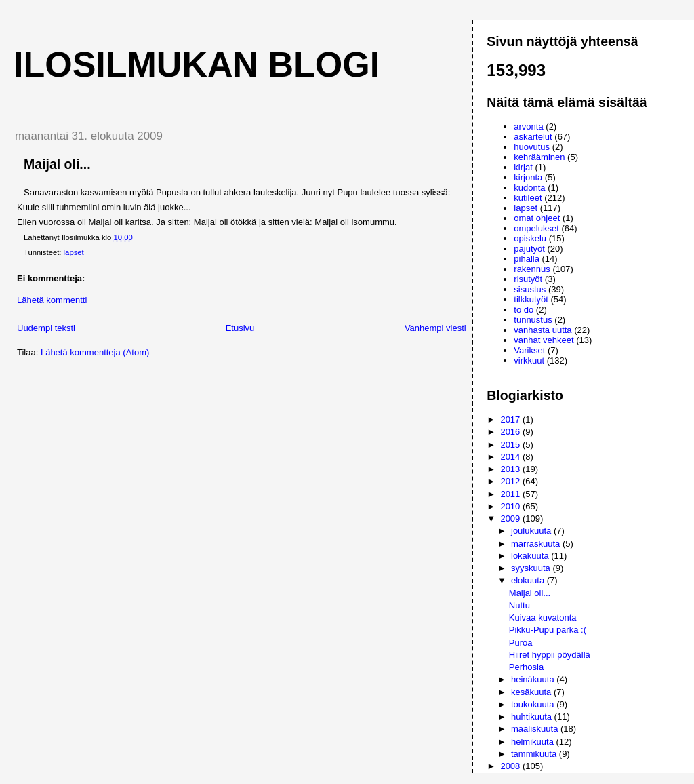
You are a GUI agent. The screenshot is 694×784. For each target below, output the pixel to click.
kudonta (529, 188)
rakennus (532, 269)
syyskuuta (532, 568)
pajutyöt (529, 249)
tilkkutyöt (531, 299)
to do (524, 310)
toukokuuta (534, 704)
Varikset (529, 350)
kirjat (523, 167)
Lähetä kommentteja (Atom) (95, 352)
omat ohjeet (537, 218)
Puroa (521, 643)
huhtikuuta (533, 717)
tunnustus (533, 320)
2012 (511, 481)
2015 (511, 445)
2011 (511, 494)
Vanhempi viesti (435, 328)
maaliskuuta (536, 729)
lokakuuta (531, 556)
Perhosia (526, 667)
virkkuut (529, 360)
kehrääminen (539, 157)
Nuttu (519, 605)
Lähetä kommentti (52, 300)
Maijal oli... (530, 593)
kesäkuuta (532, 692)
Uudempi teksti (46, 328)
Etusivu (240, 328)
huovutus (532, 147)
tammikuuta (535, 754)
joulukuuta (532, 531)
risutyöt (528, 279)
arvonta (528, 126)
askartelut (533, 137)
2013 (511, 469)
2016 (511, 432)
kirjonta (528, 177)
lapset (74, 252)
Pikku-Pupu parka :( (548, 630)
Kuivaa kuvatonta (543, 618)
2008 (511, 766)
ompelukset (536, 228)
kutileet (528, 198)
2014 (511, 457)
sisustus (530, 289)
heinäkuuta (534, 679)
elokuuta (529, 580)
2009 (511, 518)
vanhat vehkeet (544, 340)
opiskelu (530, 238)
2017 (511, 419)
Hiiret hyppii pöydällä (550, 655)
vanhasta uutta (543, 330)
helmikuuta (533, 742)
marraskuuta (537, 544)
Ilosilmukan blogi (197, 64)
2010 (511, 506)
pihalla (527, 259)
